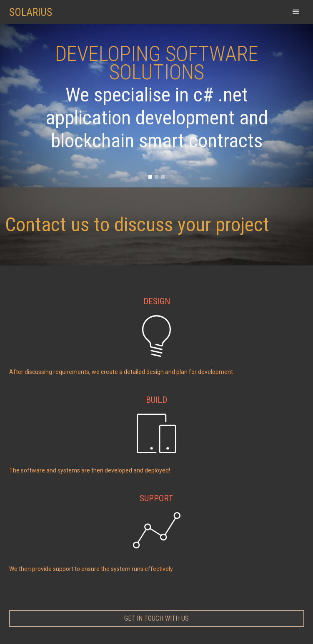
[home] (35, 8)
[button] (296, 12)
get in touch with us (156, 618)
